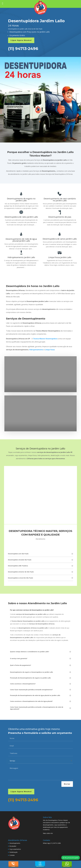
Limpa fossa (50, 350)
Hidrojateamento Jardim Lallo (21, 257)
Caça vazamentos (15, 849)
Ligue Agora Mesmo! (21, 40)
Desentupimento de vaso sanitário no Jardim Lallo (60, 200)
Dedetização (13, 852)
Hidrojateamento (36, 350)
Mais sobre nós (48, 833)
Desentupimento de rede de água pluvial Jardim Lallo (21, 240)
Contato (12, 855)
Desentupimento (15, 843)
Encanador (13, 846)
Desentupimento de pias (60, 217)
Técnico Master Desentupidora (45, 339)
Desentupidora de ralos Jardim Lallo (21, 217)
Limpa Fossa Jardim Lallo (60, 257)
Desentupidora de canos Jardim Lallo (60, 239)
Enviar (67, 784)
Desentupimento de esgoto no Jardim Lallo (21, 200)
